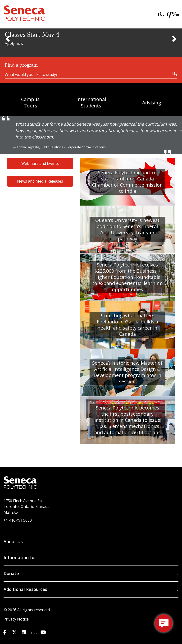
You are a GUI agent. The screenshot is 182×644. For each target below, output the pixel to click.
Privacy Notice (16, 619)
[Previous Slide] (8, 38)
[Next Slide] (174, 38)
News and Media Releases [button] (40, 181)
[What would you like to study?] (91, 74)
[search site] (159, 14)
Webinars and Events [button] (40, 163)
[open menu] (171, 13)
